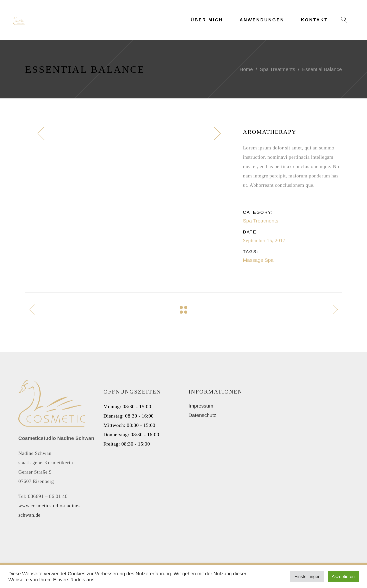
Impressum (201, 406)
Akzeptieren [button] (343, 576)
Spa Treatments (278, 69)
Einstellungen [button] (307, 576)
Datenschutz (202, 415)
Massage (253, 260)
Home (246, 69)
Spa (269, 260)
